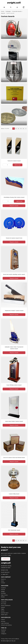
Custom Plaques (8, 101)
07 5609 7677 (5, 574)
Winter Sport (4, 615)
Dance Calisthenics (6, 605)
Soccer (3, 611)
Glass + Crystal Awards (9, 36)
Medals (3, 597)
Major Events (4, 595)
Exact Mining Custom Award (14, 385)
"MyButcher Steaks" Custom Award (14, 311)
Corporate (4, 602)
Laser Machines (5, 623)
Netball (3, 607)
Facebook (3, 630)
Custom (3, 620)
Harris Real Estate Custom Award (14, 421)
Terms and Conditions (14, 639)
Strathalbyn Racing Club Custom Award (14, 197)
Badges (3, 591)
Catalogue (8, 11)
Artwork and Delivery (6, 625)
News (3, 581)
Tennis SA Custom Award (14, 161)
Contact (3, 583)
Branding (6, 79)
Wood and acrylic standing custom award (14, 274)
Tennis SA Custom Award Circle (14, 238)
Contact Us (6, 559)
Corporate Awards (17, 11)
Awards (3, 13)
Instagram (4, 634)
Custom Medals (7, 123)
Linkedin (3, 632)
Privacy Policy (4, 639)
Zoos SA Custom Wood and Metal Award (14, 458)
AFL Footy (4, 604)
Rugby (3, 609)
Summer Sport (5, 613)
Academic (3, 588)
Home (3, 11)
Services (3, 621)
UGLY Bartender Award (14, 530)
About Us (3, 579)
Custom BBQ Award (14, 494)
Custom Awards (7, 58)
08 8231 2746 (4, 570)
